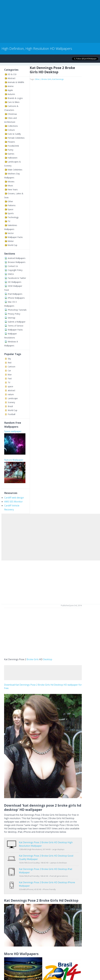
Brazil (10, 406)
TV (9, 221)
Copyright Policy (15, 270)
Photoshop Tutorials (17, 310)
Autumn (11, 94)
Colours (11, 130)
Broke (30, 659)
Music (10, 186)
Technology (13, 217)
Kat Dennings (58, 79)
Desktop (48, 659)
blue (10, 375)
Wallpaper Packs (15, 237)
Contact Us (13, 266)
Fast (10, 378)
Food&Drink (13, 146)
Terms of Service (16, 326)
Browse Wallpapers (17, 262)
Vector (11, 233)
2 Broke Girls (46, 79)
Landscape (13, 398)
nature (11, 394)
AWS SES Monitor (13, 502)
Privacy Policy (14, 314)
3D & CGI (12, 74)
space (10, 386)
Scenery (11, 402)
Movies (11, 182)
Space (11, 209)
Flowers (11, 142)
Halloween (13, 158)
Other (10, 201)
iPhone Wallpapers (16, 298)
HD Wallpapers (15, 282)
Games (11, 154)
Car (9, 371)
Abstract (12, 78)
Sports (11, 213)
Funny (11, 150)
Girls (36, 659)
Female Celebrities (16, 138)
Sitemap (12, 318)
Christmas (12, 114)
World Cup (12, 245)
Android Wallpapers (17, 258)
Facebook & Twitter (17, 278)
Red (10, 363)
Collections (13, 126)
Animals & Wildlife (16, 82)
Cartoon (12, 367)
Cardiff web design (14, 498)
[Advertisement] (33, 21)
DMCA (11, 274)
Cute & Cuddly (14, 134)
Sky (9, 359)
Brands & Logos (15, 98)
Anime (11, 86)
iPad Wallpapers (15, 294)
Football (12, 414)
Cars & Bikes (14, 102)
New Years (13, 189)
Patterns (12, 205)
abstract (12, 390)
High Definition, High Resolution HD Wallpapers (37, 48)
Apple (10, 90)
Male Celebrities (15, 170)
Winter (11, 241)
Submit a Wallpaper (17, 322)
